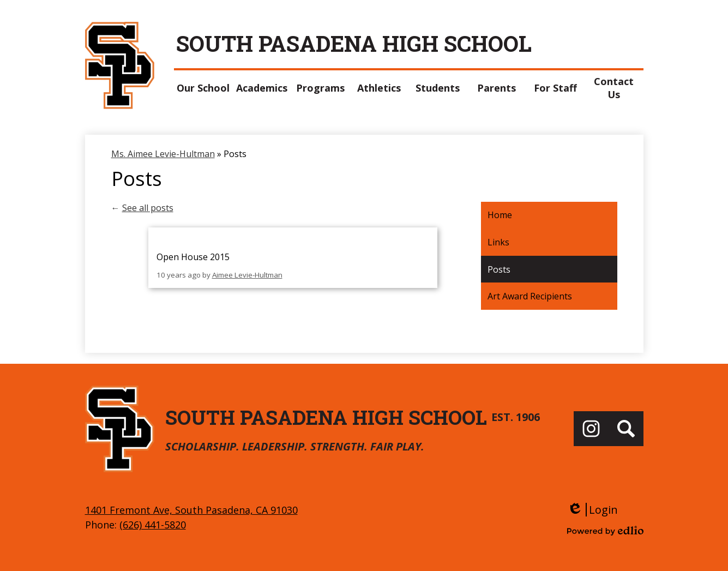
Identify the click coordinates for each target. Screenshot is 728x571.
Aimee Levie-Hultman (247, 275)
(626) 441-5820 (153, 525)
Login (592, 510)
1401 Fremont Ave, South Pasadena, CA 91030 (191, 510)
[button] (203, 88)
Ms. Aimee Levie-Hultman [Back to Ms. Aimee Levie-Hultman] (163, 154)
